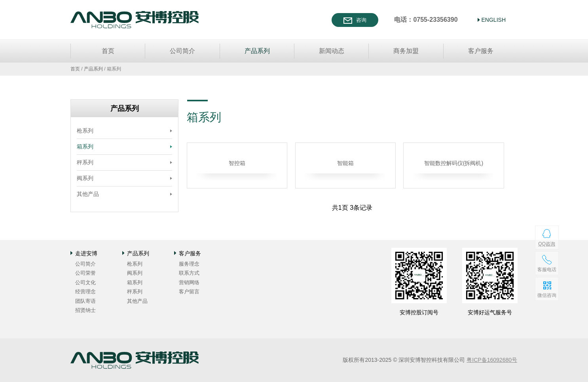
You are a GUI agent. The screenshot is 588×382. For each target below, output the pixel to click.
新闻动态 (332, 51)
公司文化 (85, 282)
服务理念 (189, 264)
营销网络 (189, 282)
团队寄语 (85, 301)
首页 (108, 51)
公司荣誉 (85, 273)
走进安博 (86, 253)
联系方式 (189, 273)
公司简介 (182, 51)
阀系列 (85, 178)
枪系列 (85, 131)
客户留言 (189, 292)
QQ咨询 (547, 244)
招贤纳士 (85, 310)
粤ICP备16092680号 (492, 360)
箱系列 (85, 146)
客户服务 (481, 51)
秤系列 (85, 162)
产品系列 (257, 51)
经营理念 (85, 292)
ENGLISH (494, 20)
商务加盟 (406, 51)
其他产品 (88, 194)
